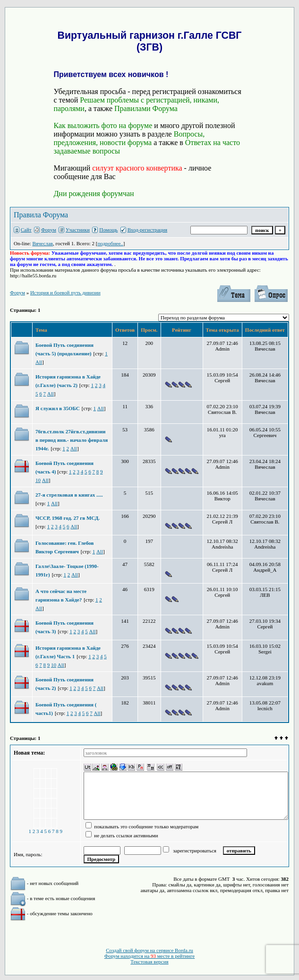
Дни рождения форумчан (94, 193)
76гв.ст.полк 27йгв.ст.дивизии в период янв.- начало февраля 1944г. (72, 440)
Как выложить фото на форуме (103, 125)
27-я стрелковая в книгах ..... (69, 495)
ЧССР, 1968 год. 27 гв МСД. (68, 518)
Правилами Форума (146, 108)
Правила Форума (41, 215)
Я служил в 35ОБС (58, 408)
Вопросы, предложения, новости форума (129, 138)
